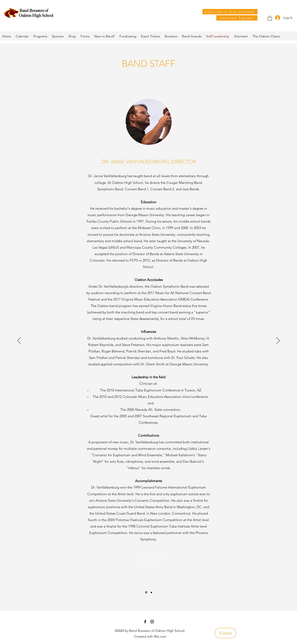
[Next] (278, 341)
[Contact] (225, 633)
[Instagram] (152, 622)
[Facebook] (145, 622)
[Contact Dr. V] (149, 560)
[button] (270, 18)
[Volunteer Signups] (237, 18)
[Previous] (19, 341)
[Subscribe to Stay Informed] (230, 12)
